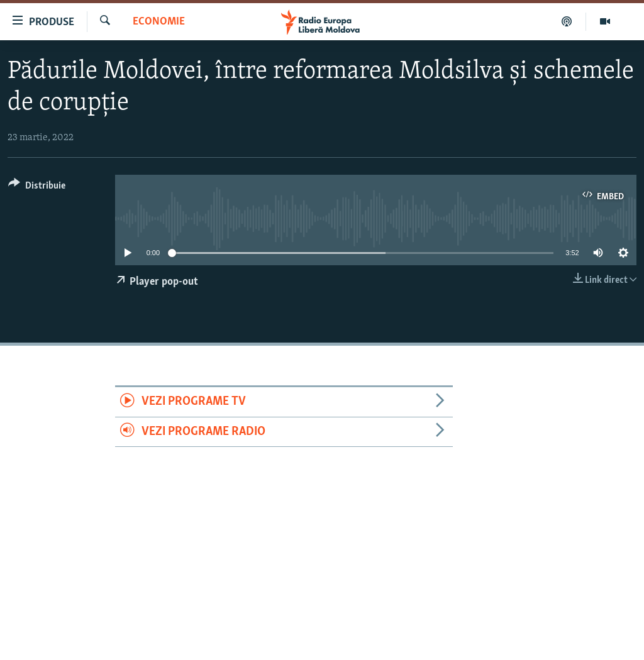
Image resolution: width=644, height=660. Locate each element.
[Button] (37, 188)
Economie (159, 22)
